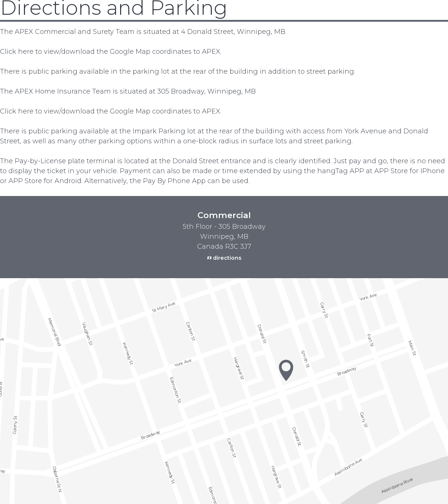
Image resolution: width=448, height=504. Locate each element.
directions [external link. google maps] (227, 258)
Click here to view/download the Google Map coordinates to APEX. (111, 52)
